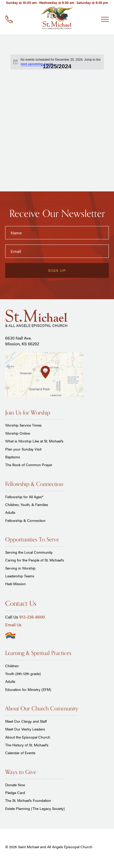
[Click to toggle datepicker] (57, 66)
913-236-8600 (32, 617)
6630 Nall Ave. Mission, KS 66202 (22, 341)
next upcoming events (37, 64)
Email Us (13, 625)
